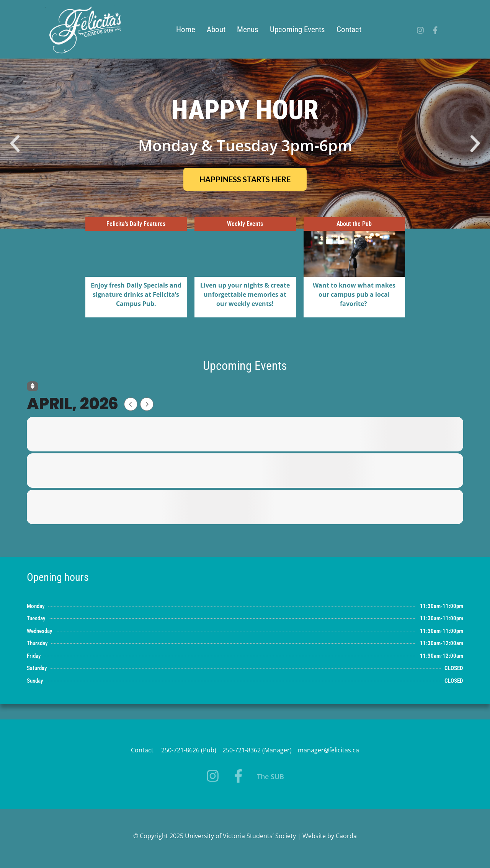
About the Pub (354, 224)
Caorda (346, 836)
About (216, 29)
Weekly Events (245, 224)
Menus (248, 29)
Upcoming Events (297, 29)
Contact (349, 29)
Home (186, 29)
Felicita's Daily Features (136, 224)
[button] (15, 144)
